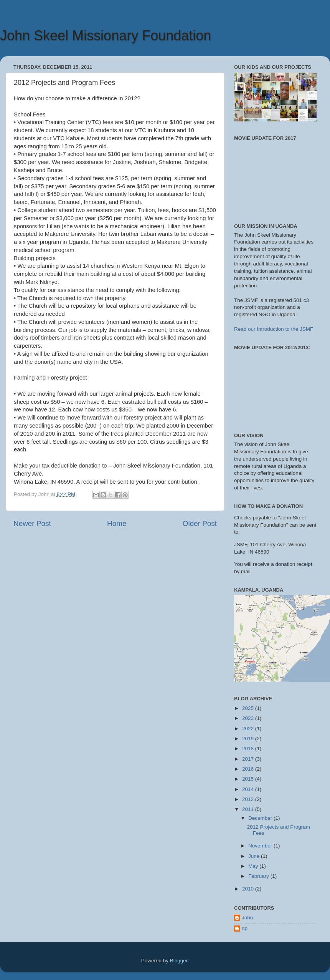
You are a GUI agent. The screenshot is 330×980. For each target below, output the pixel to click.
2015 (249, 779)
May (254, 866)
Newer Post (32, 523)
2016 (249, 769)
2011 (249, 809)
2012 (249, 799)
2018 (249, 749)
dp (245, 928)
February (259, 876)
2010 (249, 889)
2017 (249, 759)
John (247, 918)
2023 (249, 718)
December (261, 818)
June (255, 856)
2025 (249, 708)
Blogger (179, 961)
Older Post (200, 523)
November (261, 846)
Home (117, 523)
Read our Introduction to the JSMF (274, 329)
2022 (249, 729)
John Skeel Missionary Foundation (106, 36)
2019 (249, 739)
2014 (249, 789)
